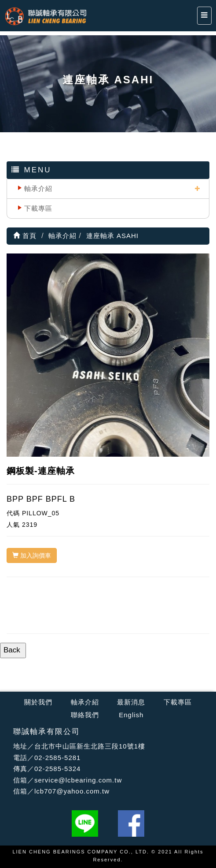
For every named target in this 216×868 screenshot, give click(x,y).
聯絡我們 (85, 715)
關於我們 (38, 702)
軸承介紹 (38, 188)
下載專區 (38, 208)
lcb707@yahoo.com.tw (72, 791)
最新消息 (131, 702)
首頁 (25, 236)
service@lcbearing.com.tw (78, 780)
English (131, 715)
